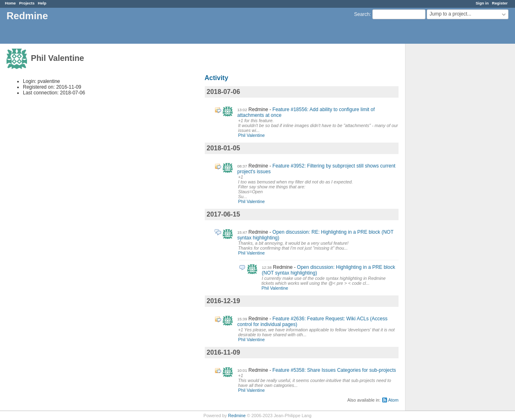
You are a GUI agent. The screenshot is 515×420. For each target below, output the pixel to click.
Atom (393, 400)
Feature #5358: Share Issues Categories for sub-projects (334, 370)
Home (10, 3)
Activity (217, 78)
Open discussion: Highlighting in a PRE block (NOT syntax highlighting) (329, 270)
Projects (27, 3)
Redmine (237, 416)
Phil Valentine (252, 135)
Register (500, 3)
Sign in (482, 3)
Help (42, 3)
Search (362, 14)
